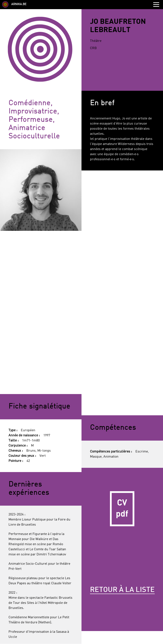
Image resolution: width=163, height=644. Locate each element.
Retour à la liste (122, 590)
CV (122, 509)
